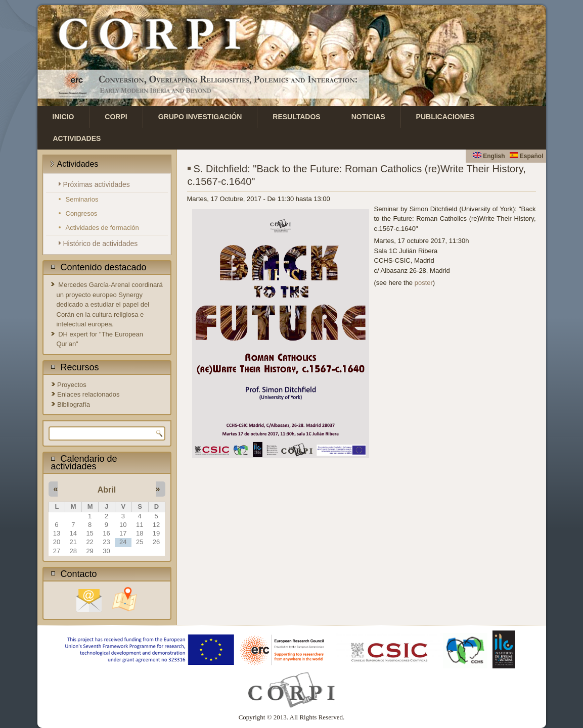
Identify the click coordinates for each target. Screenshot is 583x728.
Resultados (296, 117)
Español (526, 156)
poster (424, 283)
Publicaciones (445, 117)
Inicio (63, 117)
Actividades (77, 138)
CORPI (116, 117)
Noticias (368, 117)
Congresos (82, 213)
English (489, 156)
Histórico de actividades (101, 244)
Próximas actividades (97, 184)
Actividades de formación (102, 228)
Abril (107, 490)
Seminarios (82, 199)
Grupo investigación (200, 117)
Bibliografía (74, 404)
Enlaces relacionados (88, 394)
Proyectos (72, 385)
